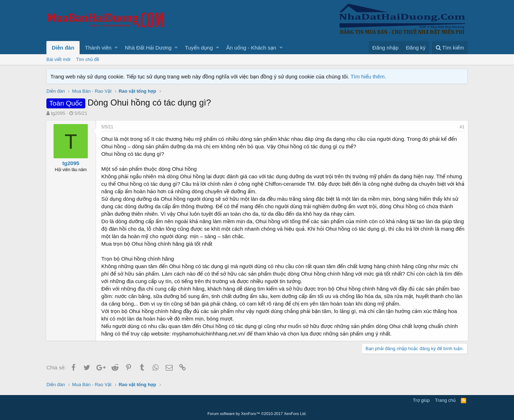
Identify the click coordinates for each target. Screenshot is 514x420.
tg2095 (58, 113)
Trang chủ (445, 400)
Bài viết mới (58, 59)
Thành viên (98, 48)
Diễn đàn (63, 48)
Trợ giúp (421, 400)
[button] (116, 48)
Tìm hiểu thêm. (368, 76)
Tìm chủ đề (88, 59)
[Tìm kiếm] (450, 48)
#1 (461, 127)
